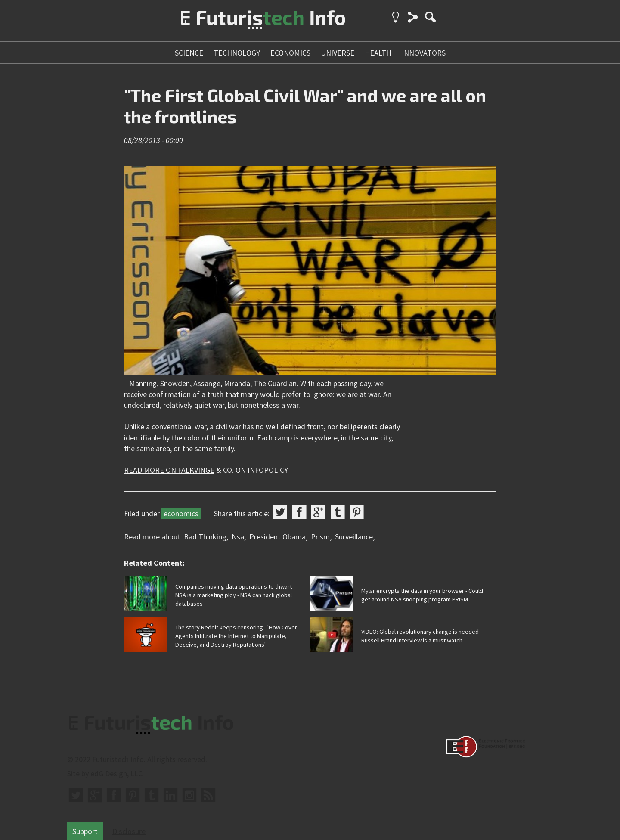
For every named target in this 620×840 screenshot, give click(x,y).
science (189, 53)
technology (237, 53)
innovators (424, 53)
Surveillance (354, 537)
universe (338, 53)
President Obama (277, 537)
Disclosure (129, 831)
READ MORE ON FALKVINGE (169, 470)
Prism (320, 537)
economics (290, 53)
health (378, 53)
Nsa (238, 537)
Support (85, 831)
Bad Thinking (205, 537)
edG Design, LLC (116, 773)
